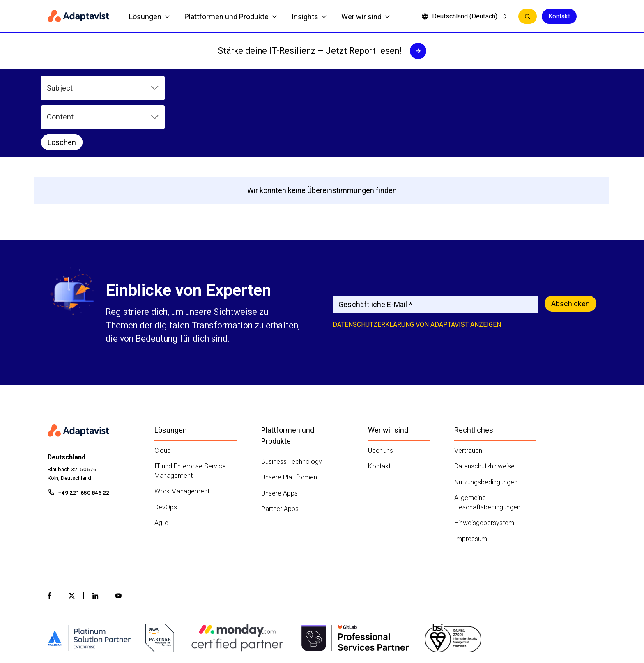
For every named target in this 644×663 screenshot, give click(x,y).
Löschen (318, 88)
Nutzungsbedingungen (486, 432)
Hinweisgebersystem (484, 473)
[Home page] (78, 16)
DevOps (166, 457)
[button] (103, 88)
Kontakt (559, 16)
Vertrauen (468, 400)
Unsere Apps (279, 443)
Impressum (471, 488)
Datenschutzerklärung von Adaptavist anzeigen (417, 274)
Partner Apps (280, 459)
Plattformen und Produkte (231, 17)
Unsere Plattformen (289, 427)
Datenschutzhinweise (484, 416)
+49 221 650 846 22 (84, 443)
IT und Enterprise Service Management (190, 421)
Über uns (381, 400)
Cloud (163, 400)
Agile (161, 473)
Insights (309, 17)
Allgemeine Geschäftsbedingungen (487, 452)
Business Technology (292, 411)
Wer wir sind (366, 17)
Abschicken (570, 253)
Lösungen (149, 17)
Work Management (182, 441)
